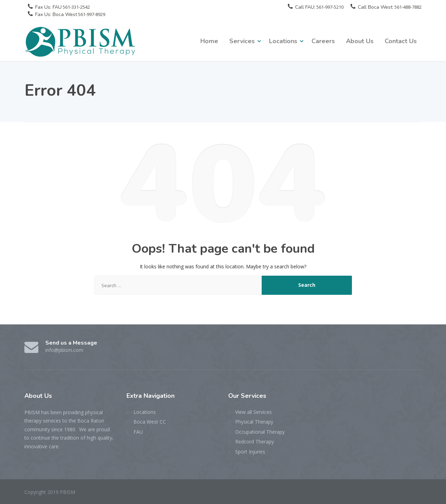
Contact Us (401, 41)
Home (209, 41)
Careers (323, 41)
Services (242, 41)
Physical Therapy (254, 422)
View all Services (253, 412)
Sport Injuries (250, 452)
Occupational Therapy (260, 432)
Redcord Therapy (255, 442)
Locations (283, 41)
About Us (360, 41)
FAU (138, 432)
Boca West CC (150, 422)
